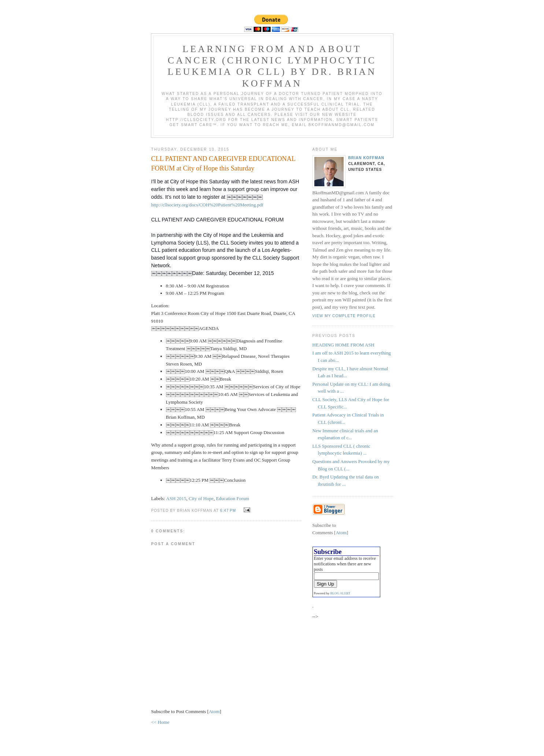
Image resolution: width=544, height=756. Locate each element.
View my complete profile (344, 316)
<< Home (160, 722)
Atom (214, 711)
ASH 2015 (176, 498)
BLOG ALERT (341, 593)
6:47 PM (229, 511)
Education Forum (232, 498)
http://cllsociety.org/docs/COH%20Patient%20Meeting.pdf (208, 205)
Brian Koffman (367, 158)
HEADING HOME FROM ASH (343, 345)
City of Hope (201, 498)
